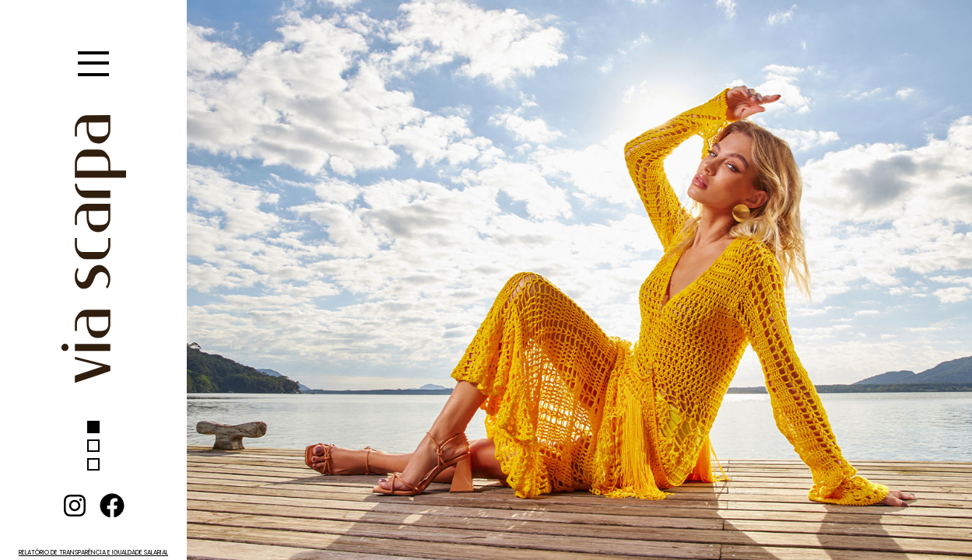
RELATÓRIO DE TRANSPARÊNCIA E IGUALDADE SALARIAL (93, 553)
